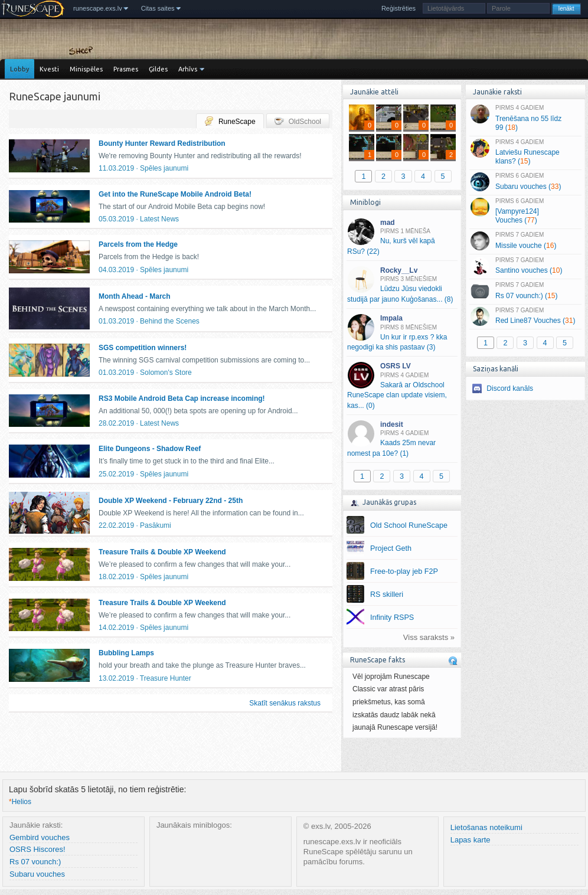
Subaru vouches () (525, 182)
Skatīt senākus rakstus (285, 703)
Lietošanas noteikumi (486, 827)
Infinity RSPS (392, 618)
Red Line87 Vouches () (525, 316)
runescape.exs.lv (98, 8)
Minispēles (86, 69)
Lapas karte (471, 840)
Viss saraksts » (429, 637)
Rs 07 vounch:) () (525, 291)
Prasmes (126, 69)
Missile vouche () (525, 241)
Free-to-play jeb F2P (404, 571)
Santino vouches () (525, 266)
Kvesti (49, 69)
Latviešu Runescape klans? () (525, 152)
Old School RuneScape (409, 525)
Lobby (19, 69)
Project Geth (391, 548)
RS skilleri (387, 595)
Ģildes (158, 69)
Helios (20, 802)
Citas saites (158, 8)
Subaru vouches (37, 874)
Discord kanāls (510, 388)
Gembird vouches (40, 837)
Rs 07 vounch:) (35, 862)
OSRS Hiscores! (37, 849)
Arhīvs (188, 69)
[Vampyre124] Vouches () (525, 211)
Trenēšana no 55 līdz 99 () (525, 118)
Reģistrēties (398, 8)
